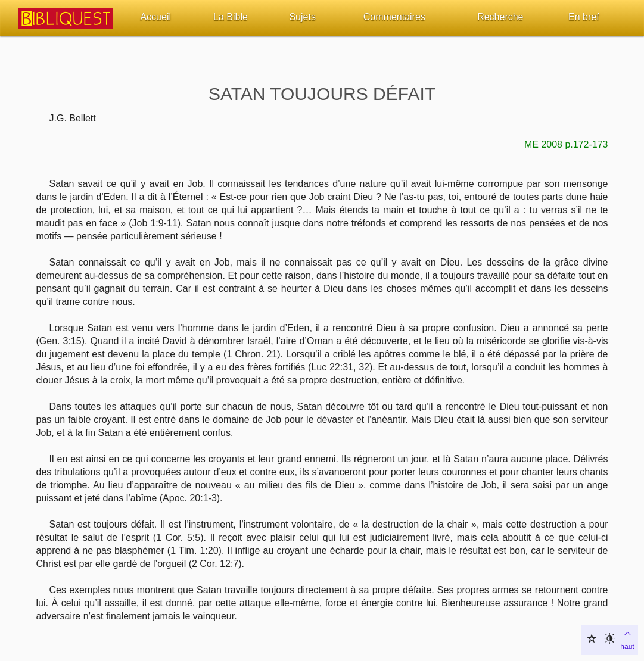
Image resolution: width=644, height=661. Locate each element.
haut (627, 639)
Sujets (302, 17)
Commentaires (394, 17)
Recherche (500, 17)
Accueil (155, 17)
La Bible (231, 17)
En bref (584, 17)
